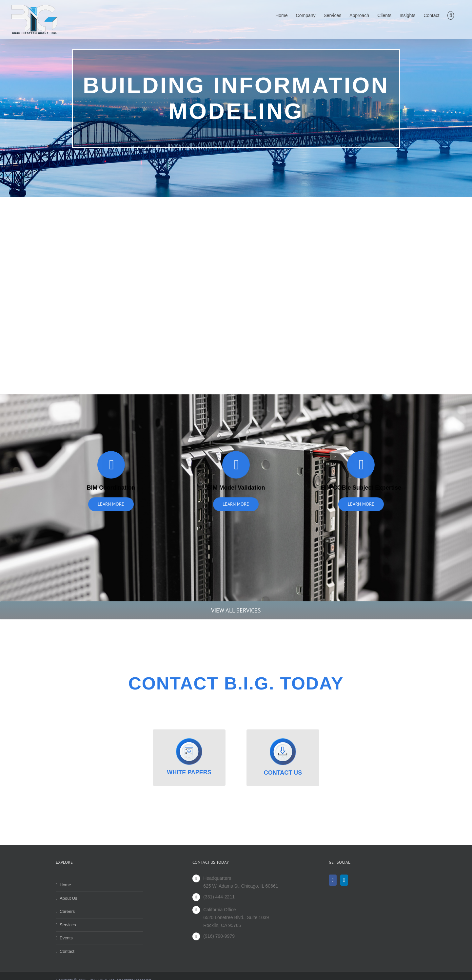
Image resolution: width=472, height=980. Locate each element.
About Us (68, 898)
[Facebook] (333, 880)
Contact (67, 951)
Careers (67, 911)
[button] (451, 15)
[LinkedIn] (344, 880)
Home (65, 885)
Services (68, 925)
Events (66, 938)
